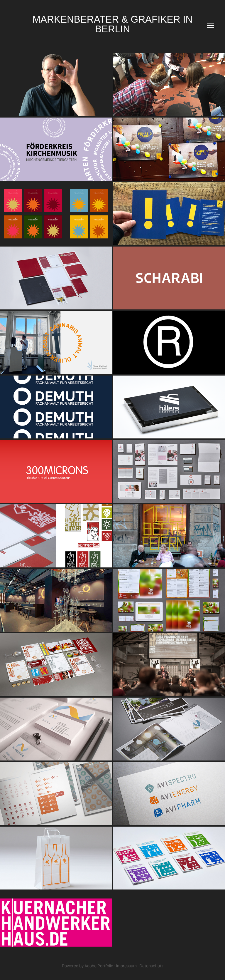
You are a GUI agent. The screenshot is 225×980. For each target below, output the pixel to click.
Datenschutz (151, 966)
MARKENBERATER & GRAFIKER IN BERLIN (114, 24)
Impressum (126, 966)
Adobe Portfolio (99, 966)
